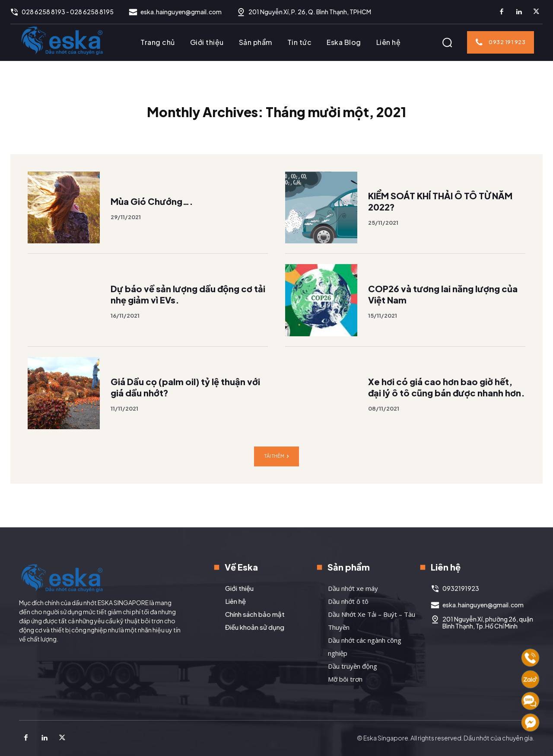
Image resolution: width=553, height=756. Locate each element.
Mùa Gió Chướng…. (152, 218)
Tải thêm (276, 473)
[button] (447, 42)
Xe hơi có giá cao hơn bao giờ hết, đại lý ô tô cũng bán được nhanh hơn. (447, 404)
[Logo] (62, 40)
